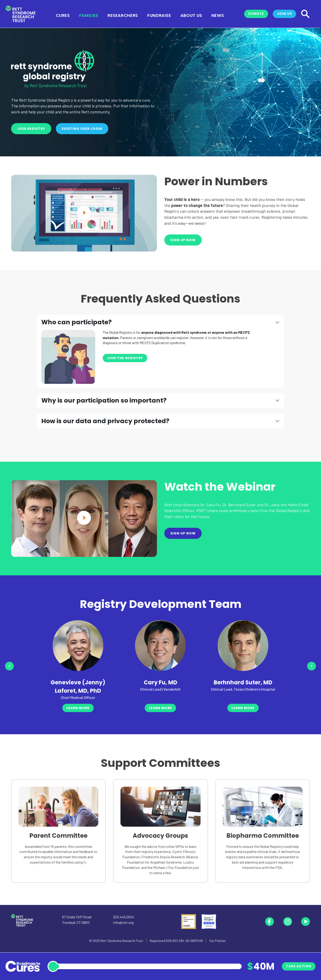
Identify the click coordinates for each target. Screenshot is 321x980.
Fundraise (159, 15)
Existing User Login (82, 129)
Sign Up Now (183, 240)
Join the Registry (125, 358)
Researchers (123, 15)
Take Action (299, 966)
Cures (63, 15)
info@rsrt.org (123, 922)
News (218, 15)
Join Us (284, 14)
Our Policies (217, 941)
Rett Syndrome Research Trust (122, 941)
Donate (256, 14)
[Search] (305, 14)
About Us (191, 15)
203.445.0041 (123, 917)
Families (89, 15)
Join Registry (31, 129)
